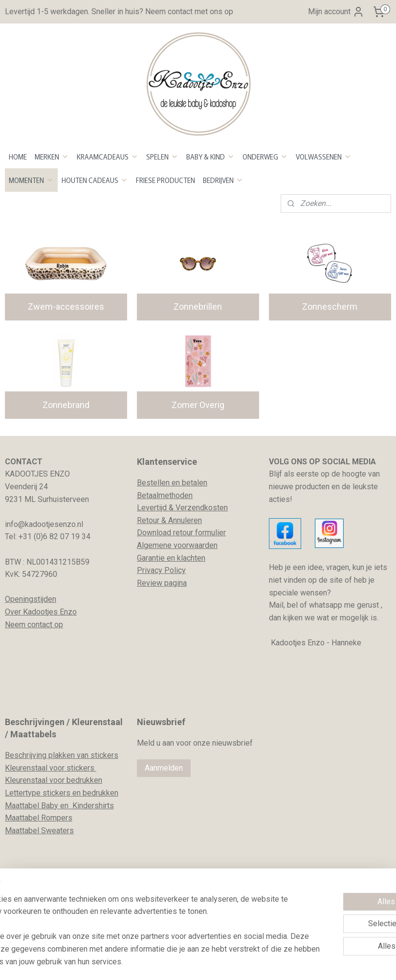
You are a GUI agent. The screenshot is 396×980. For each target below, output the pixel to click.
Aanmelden (164, 768)
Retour (148, 520)
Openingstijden (31, 599)
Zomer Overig (198, 405)
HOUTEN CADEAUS (95, 180)
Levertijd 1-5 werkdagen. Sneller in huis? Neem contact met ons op (119, 11)
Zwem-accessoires (66, 307)
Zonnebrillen (198, 307)
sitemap (165, 962)
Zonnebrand (66, 405)
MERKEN (52, 157)
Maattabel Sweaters (39, 831)
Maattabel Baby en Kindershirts (59, 806)
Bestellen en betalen (172, 483)
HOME (18, 157)
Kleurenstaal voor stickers (51, 768)
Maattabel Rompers (39, 818)
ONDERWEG (265, 157)
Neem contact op (34, 625)
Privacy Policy (161, 570)
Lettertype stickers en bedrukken (62, 793)
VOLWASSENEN (324, 157)
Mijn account (336, 12)
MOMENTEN (31, 180)
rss (184, 962)
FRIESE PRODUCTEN (165, 180)
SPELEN (162, 157)
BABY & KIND (210, 157)
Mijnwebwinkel (302, 962)
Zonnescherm (330, 307)
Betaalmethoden (165, 495)
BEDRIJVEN (223, 180)
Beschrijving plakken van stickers (62, 755)
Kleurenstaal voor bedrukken (54, 780)
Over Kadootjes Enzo (41, 612)
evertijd (154, 508)
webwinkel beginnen (220, 962)
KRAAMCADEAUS (108, 157)
